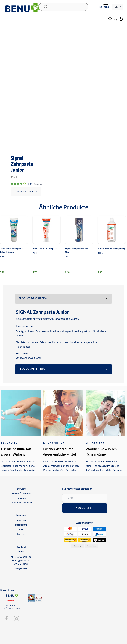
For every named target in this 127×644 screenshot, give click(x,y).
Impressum (21, 520)
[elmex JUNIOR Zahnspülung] (112, 230)
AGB (21, 529)
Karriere (21, 534)
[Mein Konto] (116, 19)
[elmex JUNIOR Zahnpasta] (46, 230)
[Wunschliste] (110, 18)
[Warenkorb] (121, 19)
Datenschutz (21, 525)
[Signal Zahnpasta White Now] (79, 230)
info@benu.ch (21, 568)
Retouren (21, 498)
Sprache (104, 7)
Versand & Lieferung (21, 493)
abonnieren (85, 508)
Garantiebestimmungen (21, 503)
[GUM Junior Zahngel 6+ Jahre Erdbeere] (14, 230)
